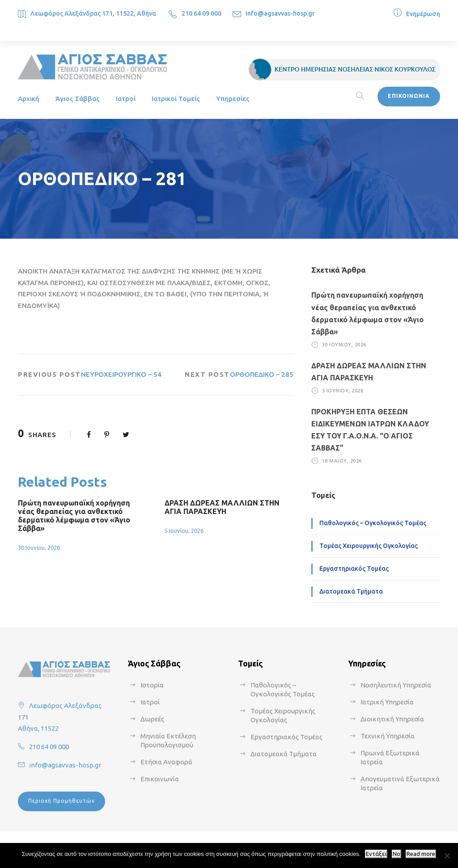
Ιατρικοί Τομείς (176, 99)
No (397, 854)
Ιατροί (126, 99)
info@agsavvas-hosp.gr (280, 13)
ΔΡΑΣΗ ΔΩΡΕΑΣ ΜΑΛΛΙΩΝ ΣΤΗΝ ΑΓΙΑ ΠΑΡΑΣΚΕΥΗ (222, 507)
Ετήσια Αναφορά (166, 762)
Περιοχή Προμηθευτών (61, 801)
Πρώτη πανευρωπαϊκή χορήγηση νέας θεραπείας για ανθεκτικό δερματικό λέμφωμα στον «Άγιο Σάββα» (74, 516)
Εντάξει (376, 854)
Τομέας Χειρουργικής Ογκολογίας (369, 546)
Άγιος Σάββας (78, 99)
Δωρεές (152, 719)
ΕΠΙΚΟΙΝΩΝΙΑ (409, 96)
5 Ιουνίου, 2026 (184, 531)
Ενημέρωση (423, 14)
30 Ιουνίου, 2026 (39, 548)
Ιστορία (152, 685)
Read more (421, 854)
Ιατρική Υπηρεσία (387, 702)
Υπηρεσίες (233, 99)
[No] (447, 855)
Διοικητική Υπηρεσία (392, 719)
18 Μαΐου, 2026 (342, 461)
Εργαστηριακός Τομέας (354, 569)
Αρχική (29, 99)
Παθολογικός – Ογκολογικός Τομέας (373, 523)
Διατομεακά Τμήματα (351, 591)
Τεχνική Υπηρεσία (388, 736)
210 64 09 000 (201, 13)
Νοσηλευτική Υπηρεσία (396, 685)
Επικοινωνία (160, 779)
